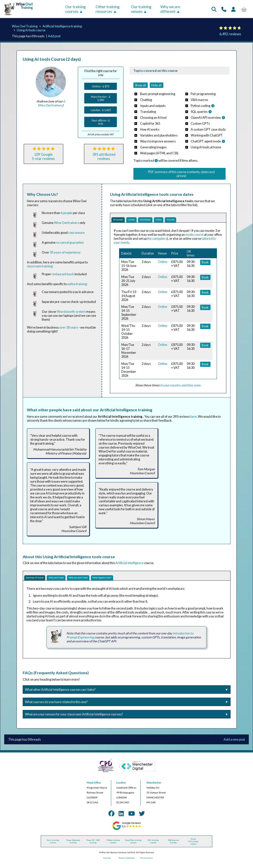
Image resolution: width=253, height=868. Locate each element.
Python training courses (113, 846)
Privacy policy (146, 863)
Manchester (160, 221)
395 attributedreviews (104, 157)
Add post (54, 36)
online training (77, 284)
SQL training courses (153, 846)
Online (179, 221)
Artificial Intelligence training (62, 26)
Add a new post (234, 744)
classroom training (40, 266)
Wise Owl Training (25, 26)
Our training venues (141, 9)
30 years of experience (65, 252)
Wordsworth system (71, 312)
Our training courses (75, 9)
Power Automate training (73, 846)
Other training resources (108, 9)
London (141, 221)
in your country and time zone (180, 388)
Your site (196, 221)
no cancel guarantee (70, 242)
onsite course (194, 237)
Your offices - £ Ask (101, 122)
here (193, 419)
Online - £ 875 (101, 86)
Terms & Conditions (126, 863)
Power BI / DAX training (93, 846)
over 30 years (69, 327)
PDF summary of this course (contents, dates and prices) (181, 174)
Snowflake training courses (133, 846)
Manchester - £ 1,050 (101, 98)
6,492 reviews (230, 34)
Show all (140, 85)
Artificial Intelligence (129, 565)
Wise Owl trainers (67, 223)
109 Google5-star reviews (43, 157)
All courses (121, 221)
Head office (94, 788)
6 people (67, 213)
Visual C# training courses (193, 846)
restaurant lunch (63, 274)
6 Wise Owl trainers (51, 103)
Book (205, 265)
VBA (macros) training (173, 846)
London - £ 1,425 (101, 110)
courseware (76, 233)
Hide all (156, 85)
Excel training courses (53, 846)
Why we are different (170, 9)
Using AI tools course (31, 30)
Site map (107, 863)
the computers (157, 241)
